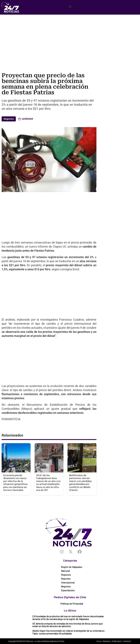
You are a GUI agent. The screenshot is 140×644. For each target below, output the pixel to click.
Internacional (68, 583)
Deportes (66, 579)
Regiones (66, 575)
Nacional (65, 571)
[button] (70, 7)
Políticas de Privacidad (72, 604)
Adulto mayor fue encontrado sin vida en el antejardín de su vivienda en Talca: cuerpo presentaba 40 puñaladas (68, 632)
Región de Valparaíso (72, 567)
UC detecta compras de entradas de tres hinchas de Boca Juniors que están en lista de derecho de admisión (68, 625)
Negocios (9, 119)
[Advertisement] (71, 39)
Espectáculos (68, 590)
